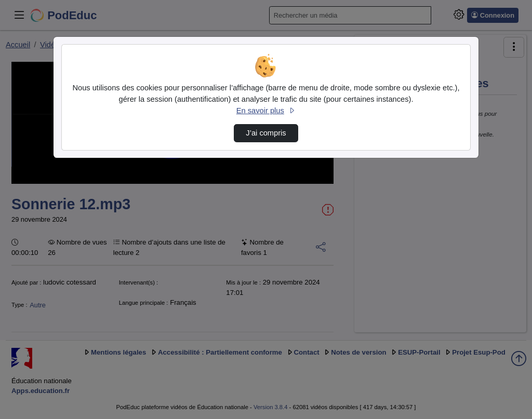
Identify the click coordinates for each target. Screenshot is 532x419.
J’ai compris (266, 133)
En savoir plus (266, 111)
